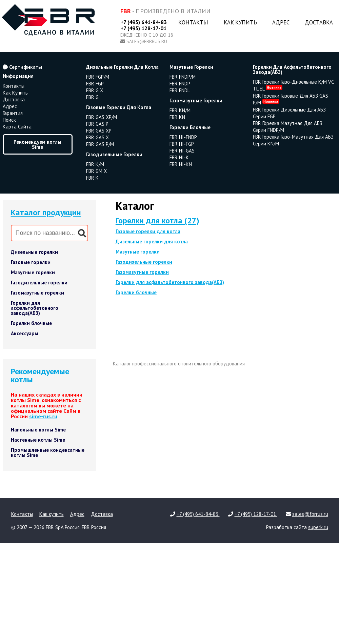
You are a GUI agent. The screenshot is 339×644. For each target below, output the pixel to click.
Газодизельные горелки (39, 283)
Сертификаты (22, 67)
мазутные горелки (191, 67)
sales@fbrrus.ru (147, 41)
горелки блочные (190, 127)
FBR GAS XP (99, 131)
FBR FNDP (180, 84)
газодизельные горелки (114, 154)
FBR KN (177, 117)
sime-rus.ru (43, 416)
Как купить (240, 22)
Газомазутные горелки (37, 293)
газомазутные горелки (196, 100)
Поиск (9, 120)
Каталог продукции (46, 212)
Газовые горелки (31, 262)
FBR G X (95, 90)
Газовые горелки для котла (148, 231)
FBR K (92, 178)
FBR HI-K (179, 157)
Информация (18, 76)
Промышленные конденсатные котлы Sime (48, 452)
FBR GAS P (97, 124)
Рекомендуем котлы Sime (37, 144)
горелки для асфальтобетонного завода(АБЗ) (292, 69)
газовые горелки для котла (119, 107)
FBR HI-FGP (182, 144)
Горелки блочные (31, 323)
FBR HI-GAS (182, 151)
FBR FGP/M (98, 77)
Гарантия (13, 113)
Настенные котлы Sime (38, 440)
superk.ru (318, 527)
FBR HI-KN (181, 164)
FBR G (92, 97)
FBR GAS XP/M (102, 117)
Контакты (193, 22)
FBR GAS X (97, 137)
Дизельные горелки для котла (152, 241)
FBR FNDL (180, 90)
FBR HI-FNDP (183, 137)
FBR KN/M (180, 110)
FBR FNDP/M (183, 77)
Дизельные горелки (34, 252)
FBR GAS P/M (100, 144)
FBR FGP (95, 84)
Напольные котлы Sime (38, 430)
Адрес (281, 22)
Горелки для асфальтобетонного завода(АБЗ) (35, 308)
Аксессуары (25, 333)
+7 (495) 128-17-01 (143, 28)
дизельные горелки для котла (122, 67)
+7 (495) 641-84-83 (144, 22)
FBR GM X (96, 171)
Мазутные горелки (33, 272)
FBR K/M (95, 164)
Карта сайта (17, 127)
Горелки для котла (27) (157, 220)
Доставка (319, 22)
